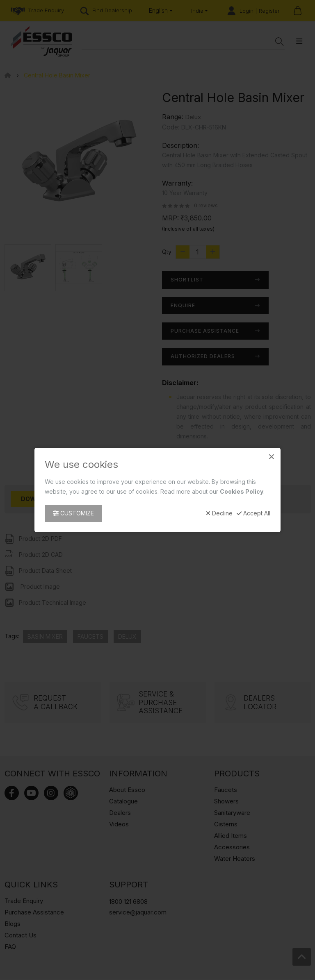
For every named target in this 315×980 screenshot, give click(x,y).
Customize (73, 513)
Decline (219, 513)
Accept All (253, 513)
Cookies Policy (242, 491)
